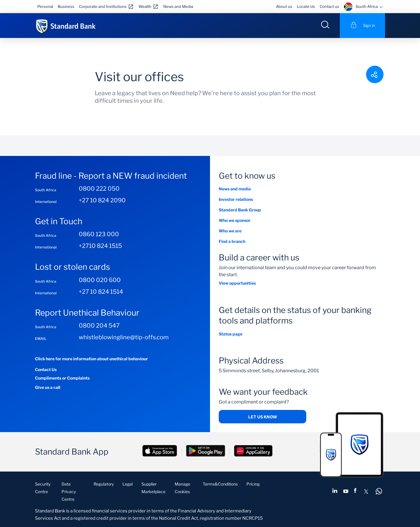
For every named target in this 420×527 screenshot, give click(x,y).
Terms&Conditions (220, 484)
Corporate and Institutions (103, 6)
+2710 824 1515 (100, 246)
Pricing (253, 484)
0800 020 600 (100, 280)
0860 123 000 (99, 234)
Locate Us (306, 6)
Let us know (263, 417)
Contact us (329, 6)
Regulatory (104, 484)
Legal (128, 484)
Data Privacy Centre (69, 491)
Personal (45, 6)
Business (66, 6)
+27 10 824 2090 (102, 200)
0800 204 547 (99, 326)
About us (284, 6)
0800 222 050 (99, 189)
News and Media (178, 6)
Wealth (145, 6)
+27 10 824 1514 (101, 292)
